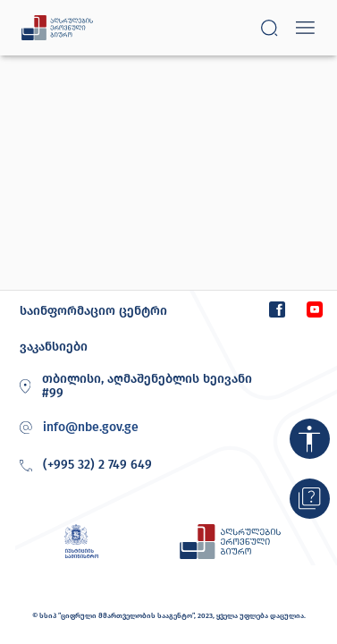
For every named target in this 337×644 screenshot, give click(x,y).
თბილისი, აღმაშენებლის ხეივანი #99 (133, 386)
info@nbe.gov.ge (91, 428)
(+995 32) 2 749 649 (83, 466)
